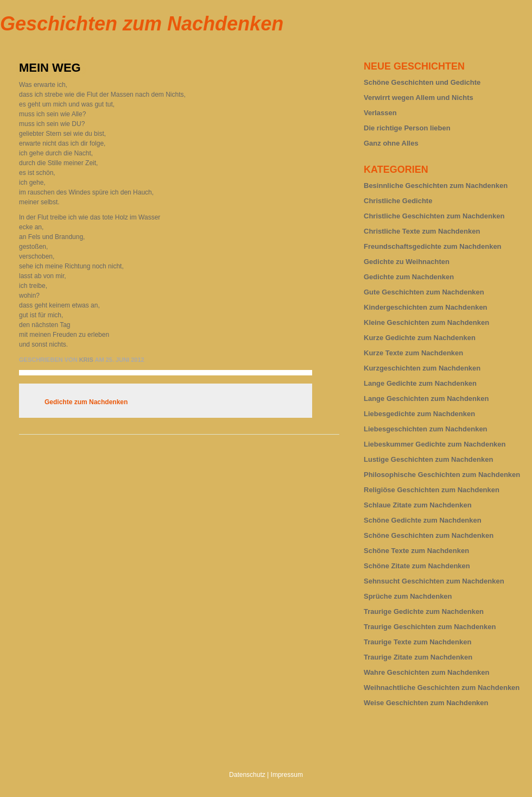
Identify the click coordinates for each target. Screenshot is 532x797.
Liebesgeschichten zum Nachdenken (426, 429)
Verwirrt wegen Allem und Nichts (419, 98)
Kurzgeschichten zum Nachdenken (422, 368)
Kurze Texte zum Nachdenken (413, 353)
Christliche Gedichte (398, 201)
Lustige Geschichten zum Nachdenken (428, 459)
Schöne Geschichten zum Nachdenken (429, 535)
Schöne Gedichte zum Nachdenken (423, 520)
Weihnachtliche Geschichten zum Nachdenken (442, 688)
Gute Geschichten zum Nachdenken (424, 292)
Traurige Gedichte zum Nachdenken (424, 611)
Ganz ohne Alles (391, 143)
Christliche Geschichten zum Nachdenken (434, 216)
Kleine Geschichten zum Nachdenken (426, 322)
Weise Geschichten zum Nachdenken (426, 703)
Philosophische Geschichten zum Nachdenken (442, 475)
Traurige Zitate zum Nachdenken (418, 657)
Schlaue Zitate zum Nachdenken (418, 505)
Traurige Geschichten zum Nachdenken (430, 627)
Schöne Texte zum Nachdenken (416, 551)
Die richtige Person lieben (407, 128)
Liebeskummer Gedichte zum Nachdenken (435, 444)
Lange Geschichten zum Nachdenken (426, 398)
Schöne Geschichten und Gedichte (422, 82)
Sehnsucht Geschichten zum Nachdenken (434, 581)
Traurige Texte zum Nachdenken (417, 642)
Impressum (287, 775)
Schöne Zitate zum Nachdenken (417, 566)
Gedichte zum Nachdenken (86, 402)
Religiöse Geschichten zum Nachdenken (432, 490)
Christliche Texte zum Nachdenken (422, 231)
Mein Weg (50, 68)
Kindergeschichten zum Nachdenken (426, 307)
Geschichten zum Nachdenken (142, 24)
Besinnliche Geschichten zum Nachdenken (436, 186)
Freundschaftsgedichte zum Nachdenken (433, 246)
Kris (86, 360)
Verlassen (380, 113)
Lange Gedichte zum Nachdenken (420, 383)
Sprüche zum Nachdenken (408, 596)
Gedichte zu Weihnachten (407, 262)
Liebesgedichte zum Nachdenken (419, 414)
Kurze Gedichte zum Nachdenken (420, 338)
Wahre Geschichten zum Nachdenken (426, 672)
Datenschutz (247, 775)
